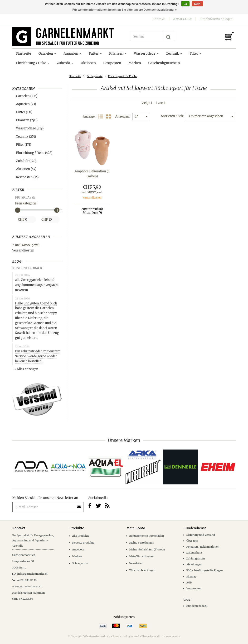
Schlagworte (95, 76)
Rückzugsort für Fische (122, 76)
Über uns (192, 541)
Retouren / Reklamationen (203, 547)
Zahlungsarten (196, 559)
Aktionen (88, 63)
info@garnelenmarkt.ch (30, 574)
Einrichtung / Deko (33, 63)
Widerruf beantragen (143, 570)
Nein (197, 4)
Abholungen (194, 564)
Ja (185, 4)
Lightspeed (133, 637)
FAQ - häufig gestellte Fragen (205, 570)
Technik (174, 53)
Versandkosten (23, 250)
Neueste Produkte (83, 543)
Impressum (194, 588)
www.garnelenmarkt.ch (27, 586)
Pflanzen (118, 53)
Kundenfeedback (197, 606)
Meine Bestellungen (142, 543)
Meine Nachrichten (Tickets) (147, 549)
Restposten (112, 63)
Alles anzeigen (27, 369)
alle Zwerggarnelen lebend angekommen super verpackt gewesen (37, 285)
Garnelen (47, 53)
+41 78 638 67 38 (24, 580)
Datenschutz (194, 553)
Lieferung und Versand (201, 535)
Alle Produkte (81, 536)
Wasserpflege (146, 53)
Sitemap (192, 577)
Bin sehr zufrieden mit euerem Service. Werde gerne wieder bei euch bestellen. (38, 356)
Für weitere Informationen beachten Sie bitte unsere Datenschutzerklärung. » (125, 10)
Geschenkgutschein (164, 63)
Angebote (78, 549)
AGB (189, 582)
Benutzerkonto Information (147, 536)
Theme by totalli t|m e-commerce (161, 637)
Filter (195, 53)
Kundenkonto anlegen (216, 19)
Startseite (24, 53)
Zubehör (65, 63)
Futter (95, 53)
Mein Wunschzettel (141, 556)
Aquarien (72, 53)
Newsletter (136, 563)
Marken (135, 63)
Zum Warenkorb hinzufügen (92, 211)
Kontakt (158, 19)
